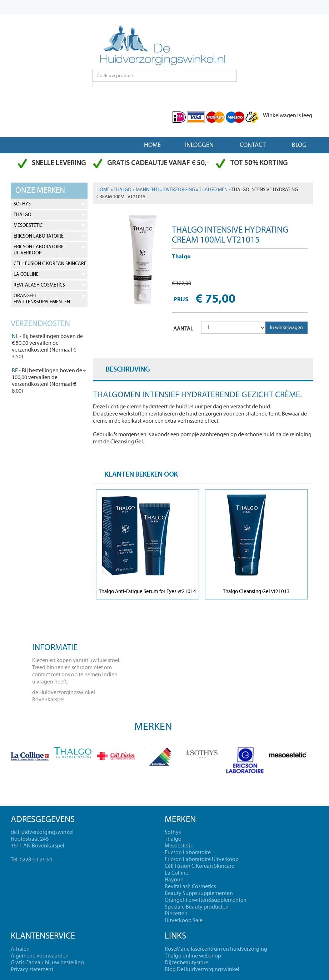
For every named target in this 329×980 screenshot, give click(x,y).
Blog (299, 145)
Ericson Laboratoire (39, 236)
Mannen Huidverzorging (165, 190)
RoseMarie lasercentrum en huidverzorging (216, 949)
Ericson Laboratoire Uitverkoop (39, 250)
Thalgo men (213, 190)
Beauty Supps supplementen (199, 893)
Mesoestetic (28, 225)
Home (152, 145)
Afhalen (20, 949)
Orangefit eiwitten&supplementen (42, 299)
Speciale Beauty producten (197, 907)
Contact (253, 145)
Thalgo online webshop (193, 956)
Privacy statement (32, 969)
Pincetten (176, 914)
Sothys (22, 204)
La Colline (26, 274)
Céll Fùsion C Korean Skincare (50, 264)
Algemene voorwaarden (40, 956)
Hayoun (174, 880)
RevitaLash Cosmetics (39, 285)
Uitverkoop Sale (184, 920)
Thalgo (23, 215)
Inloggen (199, 145)
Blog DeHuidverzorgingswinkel (202, 969)
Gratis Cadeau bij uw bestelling (47, 962)
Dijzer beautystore (186, 962)
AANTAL (183, 329)
